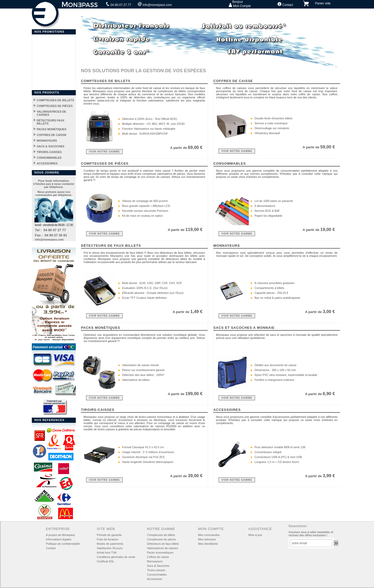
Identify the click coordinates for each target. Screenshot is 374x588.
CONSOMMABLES (49, 158)
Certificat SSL (105, 561)
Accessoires (155, 579)
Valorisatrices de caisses (162, 548)
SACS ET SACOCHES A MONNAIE (244, 328)
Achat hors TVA (107, 553)
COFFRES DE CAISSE (52, 135)
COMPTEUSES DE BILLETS (55, 100)
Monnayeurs (155, 561)
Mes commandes (209, 535)
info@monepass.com (155, 4)
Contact (285, 4)
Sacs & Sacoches (158, 566)
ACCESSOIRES (47, 163)
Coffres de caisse (158, 557)
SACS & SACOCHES (51, 146)
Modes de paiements (110, 544)
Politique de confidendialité (63, 544)
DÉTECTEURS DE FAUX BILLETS (111, 246)
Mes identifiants (208, 544)
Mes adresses (207, 539)
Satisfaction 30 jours (110, 548)
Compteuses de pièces (161, 539)
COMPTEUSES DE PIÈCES (55, 106)
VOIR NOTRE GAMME (104, 152)
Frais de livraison (107, 539)
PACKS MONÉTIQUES (52, 129)
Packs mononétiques (160, 553)
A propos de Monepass (60, 535)
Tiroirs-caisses (156, 570)
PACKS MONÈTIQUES (101, 328)
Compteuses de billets (161, 535)
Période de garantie (109, 535)
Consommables (157, 575)
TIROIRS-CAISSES (49, 152)
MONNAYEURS (47, 141)
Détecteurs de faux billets (163, 544)
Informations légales (58, 539)
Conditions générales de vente (116, 557)
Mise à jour (255, 535)
